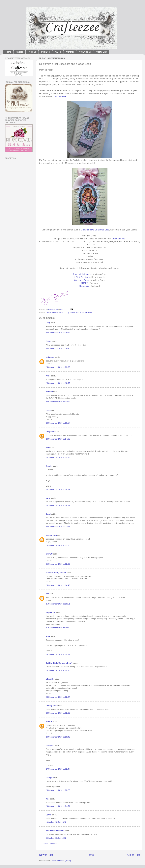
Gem (48, 447)
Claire (48, 341)
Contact (70, 52)
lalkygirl (49, 679)
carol (48, 498)
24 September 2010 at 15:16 (58, 457)
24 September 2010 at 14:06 (58, 439)
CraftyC (49, 554)
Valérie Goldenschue (55, 831)
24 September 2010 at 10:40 (58, 383)
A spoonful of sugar (82, 274)
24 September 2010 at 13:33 (58, 402)
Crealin (49, 466)
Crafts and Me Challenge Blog (95, 230)
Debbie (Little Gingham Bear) (59, 663)
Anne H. (49, 722)
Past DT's (46, 52)
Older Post (134, 855)
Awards (20, 52)
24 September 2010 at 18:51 (58, 489)
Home (8, 52)
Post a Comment (50, 844)
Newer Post (46, 855)
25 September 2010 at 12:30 (58, 564)
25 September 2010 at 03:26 (58, 545)
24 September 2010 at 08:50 (58, 349)
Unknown (50, 357)
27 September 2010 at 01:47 (58, 769)
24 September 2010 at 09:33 (58, 367)
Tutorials (32, 52)
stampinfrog (51, 535)
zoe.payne (50, 432)
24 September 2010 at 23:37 (58, 527)
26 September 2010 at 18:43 (58, 737)
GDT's (58, 52)
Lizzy (48, 323)
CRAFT (84, 283)
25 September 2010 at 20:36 (58, 670)
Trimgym (50, 777)
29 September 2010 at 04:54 (58, 806)
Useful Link (101, 52)
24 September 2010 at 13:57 (58, 423)
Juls (48, 799)
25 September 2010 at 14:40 (58, 585)
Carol (48, 514)
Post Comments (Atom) (61, 861)
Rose (48, 636)
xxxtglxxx (50, 745)
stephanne (50, 612)
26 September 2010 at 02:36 (58, 713)
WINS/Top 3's (85, 52)
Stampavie (84, 286)
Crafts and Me (60, 96)
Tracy (48, 410)
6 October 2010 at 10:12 (56, 838)
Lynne (48, 815)
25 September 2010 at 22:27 (58, 697)
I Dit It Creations (82, 277)
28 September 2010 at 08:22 (58, 790)
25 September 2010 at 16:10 (58, 628)
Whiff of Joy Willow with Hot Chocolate (75, 312)
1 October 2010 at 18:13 (56, 822)
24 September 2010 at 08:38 (58, 333)
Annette (49, 392)
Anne (48, 376)
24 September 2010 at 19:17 (58, 505)
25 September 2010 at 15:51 (58, 604)
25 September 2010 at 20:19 (58, 654)
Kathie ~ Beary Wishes (56, 573)
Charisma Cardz (82, 280)
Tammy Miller (52, 706)
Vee (47, 594)
